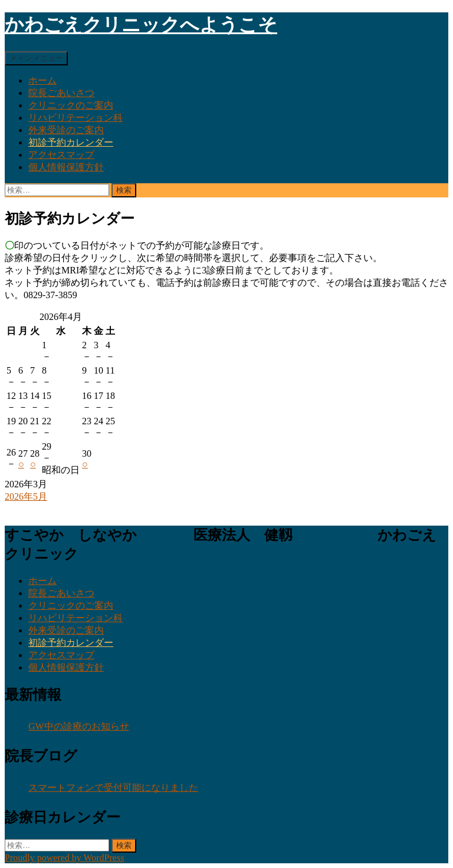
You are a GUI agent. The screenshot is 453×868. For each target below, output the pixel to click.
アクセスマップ (61, 155)
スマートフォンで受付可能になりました (113, 788)
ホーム (42, 80)
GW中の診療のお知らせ (79, 726)
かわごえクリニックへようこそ (141, 25)
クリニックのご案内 (71, 105)
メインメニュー (36, 58)
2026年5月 (26, 496)
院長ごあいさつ (61, 93)
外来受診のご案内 (66, 130)
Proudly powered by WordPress (64, 858)
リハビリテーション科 (75, 118)
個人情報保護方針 (66, 167)
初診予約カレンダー (71, 142)
